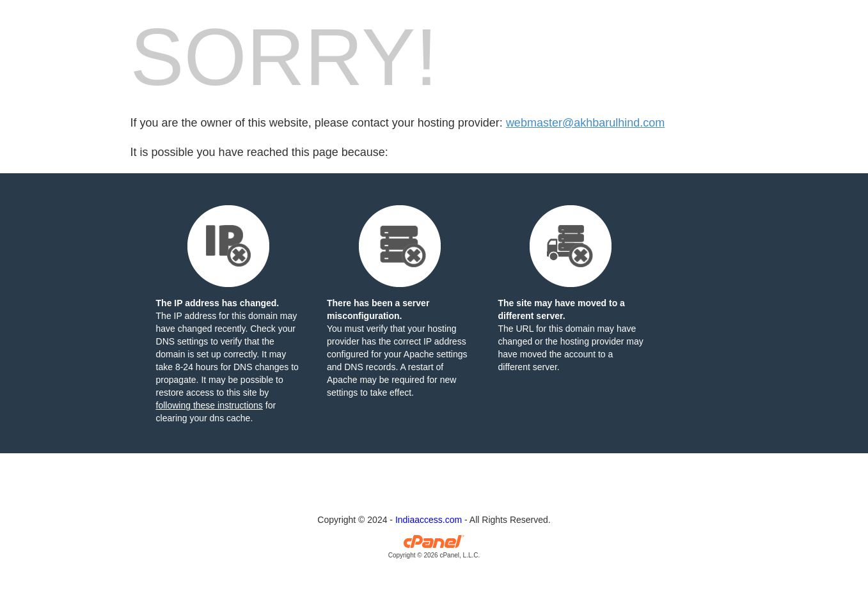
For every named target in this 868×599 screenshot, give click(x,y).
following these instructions (209, 405)
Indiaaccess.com (429, 520)
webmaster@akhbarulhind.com (585, 123)
